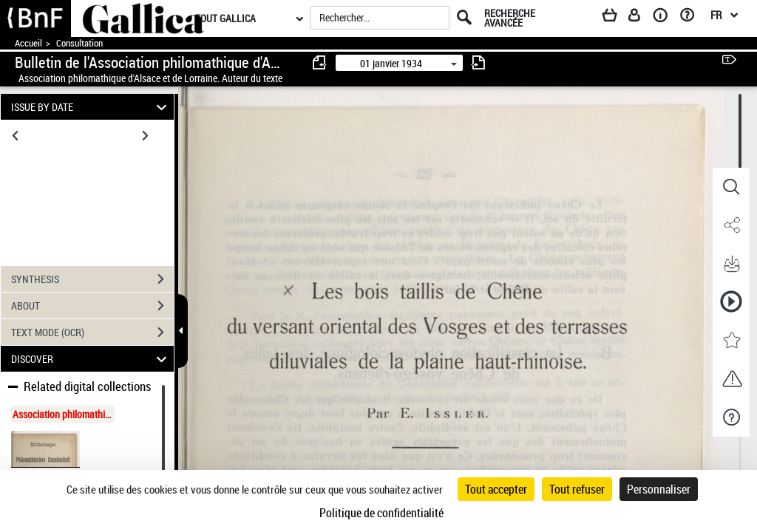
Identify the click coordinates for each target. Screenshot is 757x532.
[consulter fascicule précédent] (320, 62)
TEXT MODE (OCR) (92, 332)
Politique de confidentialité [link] (381, 513)
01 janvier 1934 (391, 63)
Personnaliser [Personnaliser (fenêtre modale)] (659, 489)
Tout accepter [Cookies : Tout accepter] (496, 489)
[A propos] (665, 18)
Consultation (79, 43)
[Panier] (617, 18)
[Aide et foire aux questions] (692, 18)
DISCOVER (91, 359)
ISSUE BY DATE (91, 107)
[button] (731, 187)
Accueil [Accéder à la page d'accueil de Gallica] (28, 43)
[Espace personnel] (641, 18)
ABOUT (92, 306)
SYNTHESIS (92, 279)
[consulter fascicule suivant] (478, 62)
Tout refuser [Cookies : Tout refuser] (577, 489)
